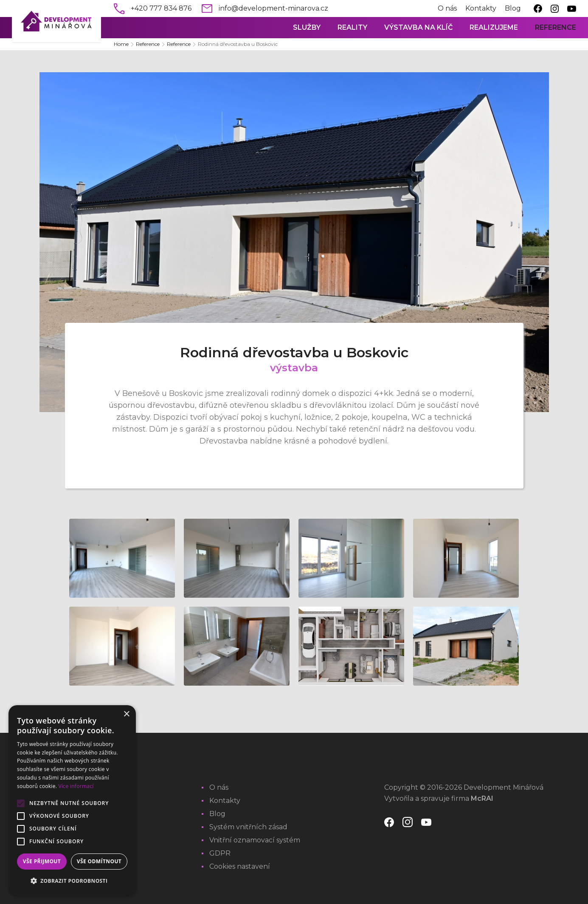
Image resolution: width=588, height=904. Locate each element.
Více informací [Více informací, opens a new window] (76, 786)
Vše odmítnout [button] (99, 861)
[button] (72, 881)
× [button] (126, 714)
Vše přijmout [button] (42, 861)
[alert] (72, 800)
